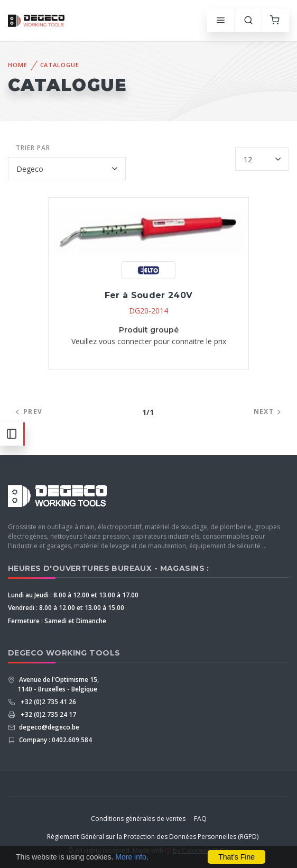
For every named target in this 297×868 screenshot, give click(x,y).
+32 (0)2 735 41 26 (47, 702)
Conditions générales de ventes (138, 819)
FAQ (200, 819)
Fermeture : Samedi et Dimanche (57, 621)
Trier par (33, 148)
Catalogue (60, 65)
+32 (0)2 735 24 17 (47, 714)
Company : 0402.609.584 (55, 740)
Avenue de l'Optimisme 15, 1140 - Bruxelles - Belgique (58, 684)
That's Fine (236, 857)
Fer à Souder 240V (149, 295)
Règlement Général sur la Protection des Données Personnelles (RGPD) (153, 837)
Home (18, 65)
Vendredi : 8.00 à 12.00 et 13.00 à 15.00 (66, 608)
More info (131, 857)
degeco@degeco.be (48, 727)
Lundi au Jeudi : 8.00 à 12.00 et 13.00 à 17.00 (73, 595)
